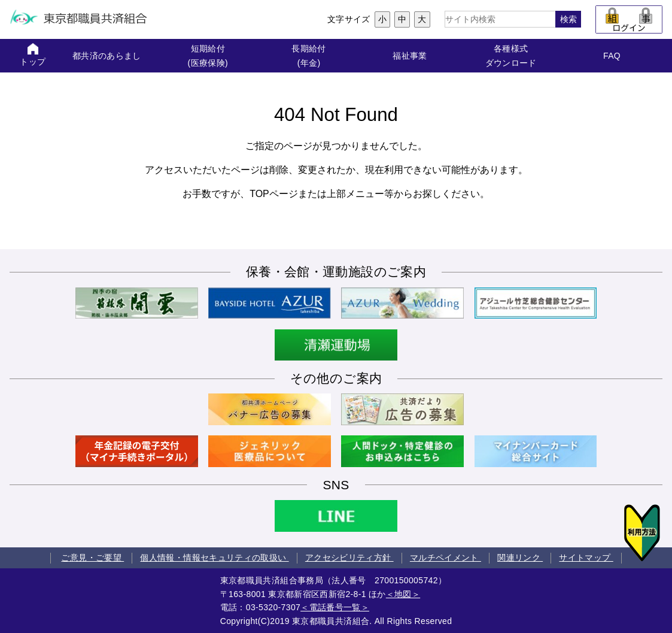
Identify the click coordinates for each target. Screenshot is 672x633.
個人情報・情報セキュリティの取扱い (214, 558)
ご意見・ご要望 (92, 558)
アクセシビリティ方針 (349, 558)
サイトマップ (586, 558)
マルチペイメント (446, 558)
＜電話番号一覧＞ (335, 607)
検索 (568, 19)
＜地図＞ (403, 594)
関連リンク (520, 558)
